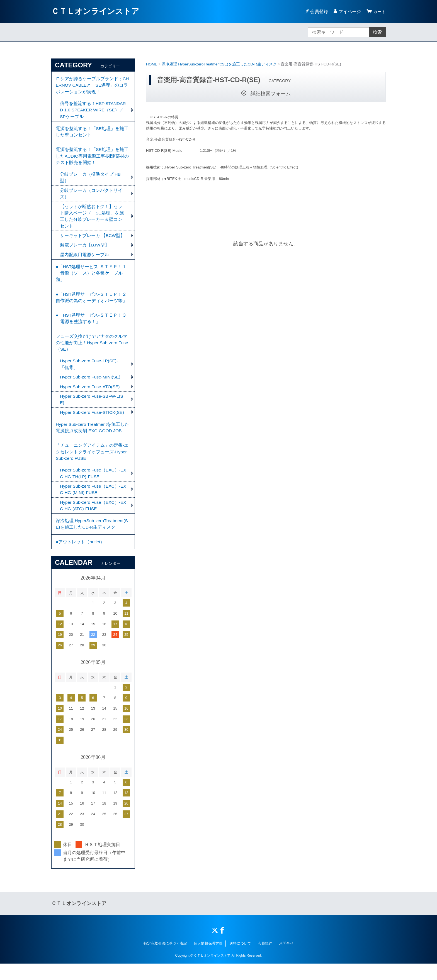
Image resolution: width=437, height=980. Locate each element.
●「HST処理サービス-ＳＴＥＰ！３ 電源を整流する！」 (91, 327)
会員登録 (318, 12)
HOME (152, 64)
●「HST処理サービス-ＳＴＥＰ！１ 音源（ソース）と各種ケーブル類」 (91, 279)
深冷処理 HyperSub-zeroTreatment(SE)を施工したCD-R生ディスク (220, 64)
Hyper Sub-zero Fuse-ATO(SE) (91, 397)
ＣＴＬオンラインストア (95, 11)
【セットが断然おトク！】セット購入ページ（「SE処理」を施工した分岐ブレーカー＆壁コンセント (92, 221)
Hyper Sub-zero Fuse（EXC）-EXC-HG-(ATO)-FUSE (92, 520)
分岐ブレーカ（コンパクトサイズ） (91, 198)
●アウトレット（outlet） (80, 558)
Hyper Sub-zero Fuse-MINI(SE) (91, 388)
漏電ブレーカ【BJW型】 (85, 251)
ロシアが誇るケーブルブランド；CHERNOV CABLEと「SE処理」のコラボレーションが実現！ (92, 86)
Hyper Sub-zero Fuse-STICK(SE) (93, 423)
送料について (240, 960)
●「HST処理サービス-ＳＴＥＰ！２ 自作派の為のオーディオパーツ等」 (94, 305)
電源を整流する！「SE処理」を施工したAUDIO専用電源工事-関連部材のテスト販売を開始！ (93, 159)
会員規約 (265, 960)
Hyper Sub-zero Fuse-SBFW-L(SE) (93, 410)
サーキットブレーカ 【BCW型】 (93, 241)
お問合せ (286, 960)
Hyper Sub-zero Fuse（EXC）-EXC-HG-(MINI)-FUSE (92, 503)
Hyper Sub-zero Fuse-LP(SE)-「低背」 (90, 374)
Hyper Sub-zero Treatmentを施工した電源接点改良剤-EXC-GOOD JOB (91, 439)
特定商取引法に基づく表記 (165, 960)
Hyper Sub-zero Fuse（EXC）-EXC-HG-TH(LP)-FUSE (92, 487)
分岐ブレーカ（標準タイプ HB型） (90, 181)
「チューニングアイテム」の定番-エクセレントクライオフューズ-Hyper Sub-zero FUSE (92, 465)
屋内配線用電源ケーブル (84, 260)
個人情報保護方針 (208, 960)
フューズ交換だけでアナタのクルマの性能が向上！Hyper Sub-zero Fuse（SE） (93, 352)
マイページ (349, 12)
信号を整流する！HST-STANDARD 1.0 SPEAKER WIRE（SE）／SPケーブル (92, 111)
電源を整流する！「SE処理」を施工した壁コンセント (92, 134)
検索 (377, 32)
